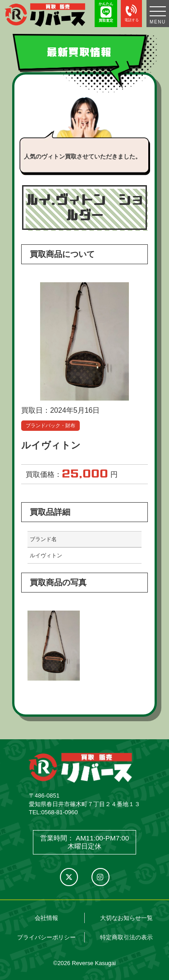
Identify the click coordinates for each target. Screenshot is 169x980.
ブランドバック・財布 (50, 425)
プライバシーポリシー (46, 937)
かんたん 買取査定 (106, 12)
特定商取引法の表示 (126, 937)
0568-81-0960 (59, 812)
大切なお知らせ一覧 (126, 918)
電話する (131, 12)
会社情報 (46, 918)
